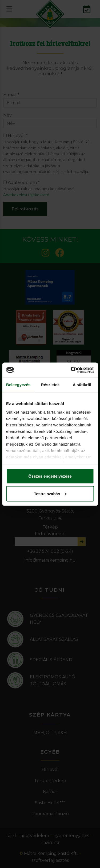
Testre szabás (50, 493)
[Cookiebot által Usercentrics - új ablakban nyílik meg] (71, 370)
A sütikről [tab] (82, 385)
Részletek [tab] (50, 385)
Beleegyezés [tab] (18, 385)
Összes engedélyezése (50, 476)
